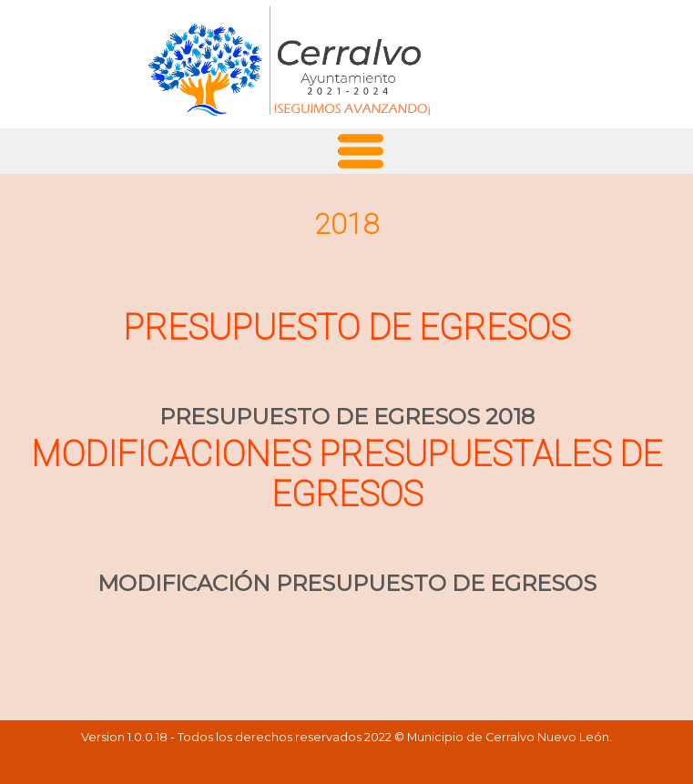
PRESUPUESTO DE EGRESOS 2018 (347, 417)
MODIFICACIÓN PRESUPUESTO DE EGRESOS (347, 583)
